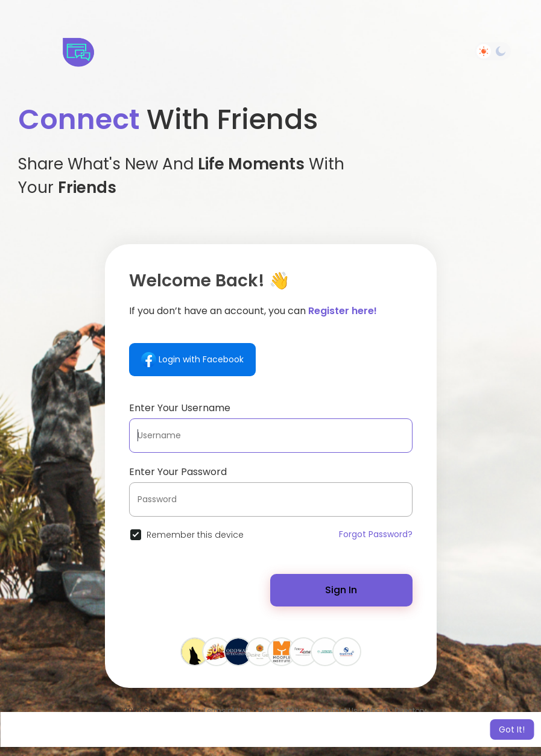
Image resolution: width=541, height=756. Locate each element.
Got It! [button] (512, 729)
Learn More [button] (372, 729)
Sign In (341, 590)
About (377, 710)
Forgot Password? (376, 534)
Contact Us (337, 710)
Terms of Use (226, 710)
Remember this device (195, 535)
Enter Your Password (178, 472)
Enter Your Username (180, 408)
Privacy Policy (283, 710)
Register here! (343, 311)
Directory (410, 710)
